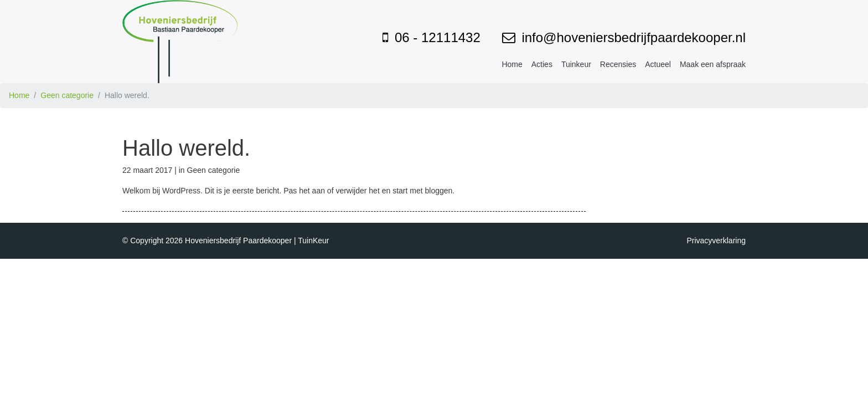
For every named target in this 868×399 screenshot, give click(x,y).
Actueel (658, 64)
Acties (542, 64)
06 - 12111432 (438, 37)
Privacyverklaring (716, 241)
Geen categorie (67, 95)
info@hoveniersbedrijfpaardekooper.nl (634, 37)
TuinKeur (313, 241)
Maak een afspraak (713, 64)
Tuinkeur (576, 64)
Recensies (618, 64)
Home (512, 64)
